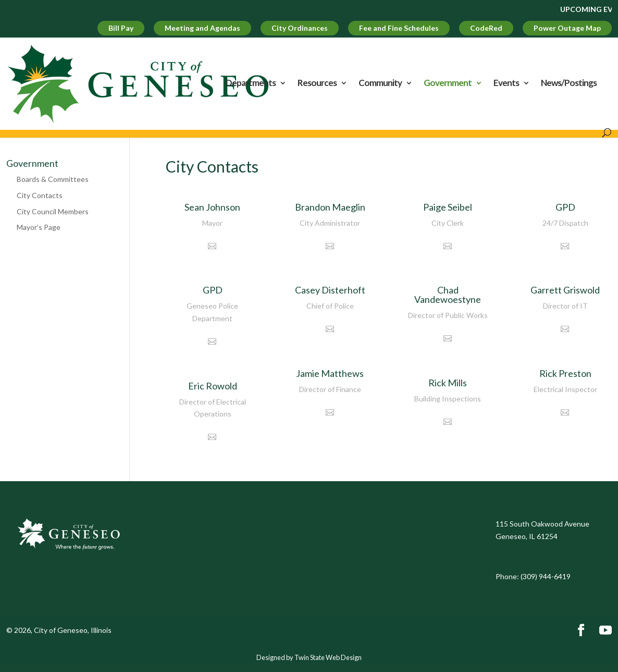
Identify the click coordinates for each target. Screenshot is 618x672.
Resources (317, 84)
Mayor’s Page (39, 227)
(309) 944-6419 (546, 576)
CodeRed (486, 28)
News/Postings (569, 84)
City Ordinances (300, 28)
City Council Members (53, 211)
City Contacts (40, 195)
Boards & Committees (53, 179)
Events (506, 84)
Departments (251, 84)
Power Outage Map (567, 28)
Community (380, 84)
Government (448, 84)
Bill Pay (121, 28)
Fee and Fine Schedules (399, 28)
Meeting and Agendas (202, 28)
